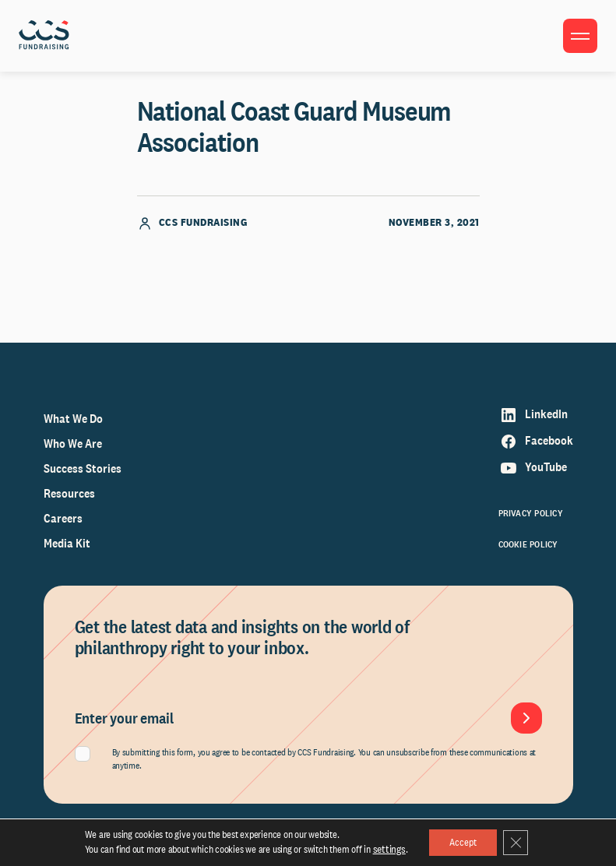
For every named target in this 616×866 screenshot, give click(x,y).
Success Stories (83, 468)
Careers (63, 518)
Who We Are (73, 444)
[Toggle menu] (580, 36)
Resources (69, 493)
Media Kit (67, 543)
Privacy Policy (531, 513)
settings (384, 848)
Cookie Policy (528, 544)
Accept (459, 842)
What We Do (73, 419)
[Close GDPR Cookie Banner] (518, 842)
